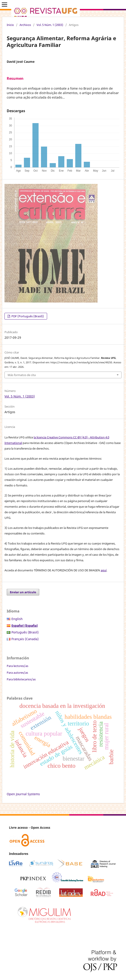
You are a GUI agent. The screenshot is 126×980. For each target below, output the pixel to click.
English (17, 619)
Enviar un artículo (23, 592)
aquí (104, 570)
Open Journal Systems (23, 794)
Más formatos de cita (22, 375)
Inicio (10, 25)
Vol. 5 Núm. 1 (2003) (50, 25)
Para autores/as (17, 673)
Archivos (25, 25)
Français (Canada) (25, 639)
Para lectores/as (17, 666)
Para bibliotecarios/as (21, 679)
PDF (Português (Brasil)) (27, 316)
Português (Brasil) (25, 632)
